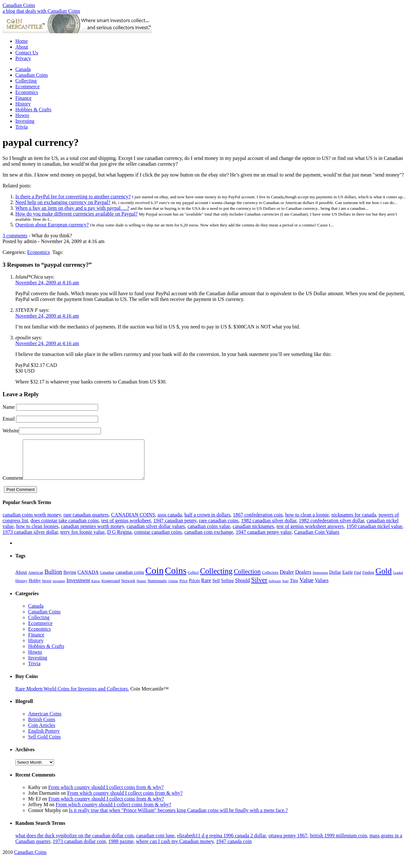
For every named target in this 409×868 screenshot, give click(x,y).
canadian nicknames (253, 534)
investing (59, 589)
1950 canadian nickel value (374, 534)
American (36, 580)
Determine (320, 580)
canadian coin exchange (209, 540)
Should (242, 588)
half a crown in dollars (207, 522)
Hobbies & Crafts (33, 110)
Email (9, 419)
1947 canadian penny (175, 528)
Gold (384, 579)
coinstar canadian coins (158, 540)
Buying (70, 580)
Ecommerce (27, 87)
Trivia (22, 127)
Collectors (270, 580)
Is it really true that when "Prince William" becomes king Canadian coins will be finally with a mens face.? (178, 818)
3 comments (15, 236)
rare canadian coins (219, 528)
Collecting (26, 81)
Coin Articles (42, 733)
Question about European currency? (52, 225)
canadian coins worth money (32, 522)
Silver (259, 588)
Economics (27, 92)
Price (184, 588)
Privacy (23, 58)
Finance (23, 98)
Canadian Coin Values (317, 540)
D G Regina (119, 540)
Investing (25, 121)
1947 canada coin (234, 849)
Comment (13, 486)
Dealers (303, 580)
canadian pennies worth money (93, 534)
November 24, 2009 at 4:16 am (47, 283)
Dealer (287, 580)
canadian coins (130, 580)
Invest (47, 588)
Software (275, 589)
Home (22, 41)
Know (96, 588)
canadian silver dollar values (156, 534)
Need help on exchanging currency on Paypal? (63, 202)
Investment (78, 588)
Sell (216, 588)
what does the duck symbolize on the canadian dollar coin (74, 843)
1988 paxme (121, 849)
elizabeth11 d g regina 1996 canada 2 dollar (221, 843)
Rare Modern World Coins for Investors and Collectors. (72, 696)
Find (358, 580)
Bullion (53, 580)
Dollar (335, 580)
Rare (206, 588)
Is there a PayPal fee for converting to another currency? (73, 197)
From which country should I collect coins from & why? (106, 795)
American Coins (45, 721)
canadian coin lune (155, 843)
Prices (194, 588)
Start (285, 589)
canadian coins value (209, 534)
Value (306, 588)
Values (322, 588)
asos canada (170, 522)
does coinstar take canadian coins (65, 528)
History (23, 104)
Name (9, 407)
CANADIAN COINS (133, 522)
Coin (154, 578)
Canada (23, 69)
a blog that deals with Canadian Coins (41, 11)
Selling (228, 588)
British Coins (42, 727)
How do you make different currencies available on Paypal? (77, 214)
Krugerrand (111, 588)
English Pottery (44, 739)
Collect (193, 580)
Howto (22, 115)
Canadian (107, 580)
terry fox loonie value (82, 540)
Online (173, 588)
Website (11, 431)
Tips (294, 588)
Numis (141, 588)
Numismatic (157, 588)
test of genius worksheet (126, 528)
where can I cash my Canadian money (174, 849)
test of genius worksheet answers (310, 534)
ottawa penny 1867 (288, 843)
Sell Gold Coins (44, 744)
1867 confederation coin (258, 522)
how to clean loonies (37, 534)
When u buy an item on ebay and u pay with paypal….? (72, 208)
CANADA (88, 580)
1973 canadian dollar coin (79, 849)
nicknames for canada (354, 522)
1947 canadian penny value (264, 540)
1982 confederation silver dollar (331, 528)
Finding (368, 580)
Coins (176, 578)
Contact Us (27, 53)
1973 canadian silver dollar (30, 540)
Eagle (347, 580)
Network (128, 588)
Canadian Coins (19, 5)
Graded (398, 580)
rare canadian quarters (86, 522)
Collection (247, 579)
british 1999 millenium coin (338, 843)
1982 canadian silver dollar (269, 528)
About (22, 47)
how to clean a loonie (307, 522)
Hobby (35, 588)
